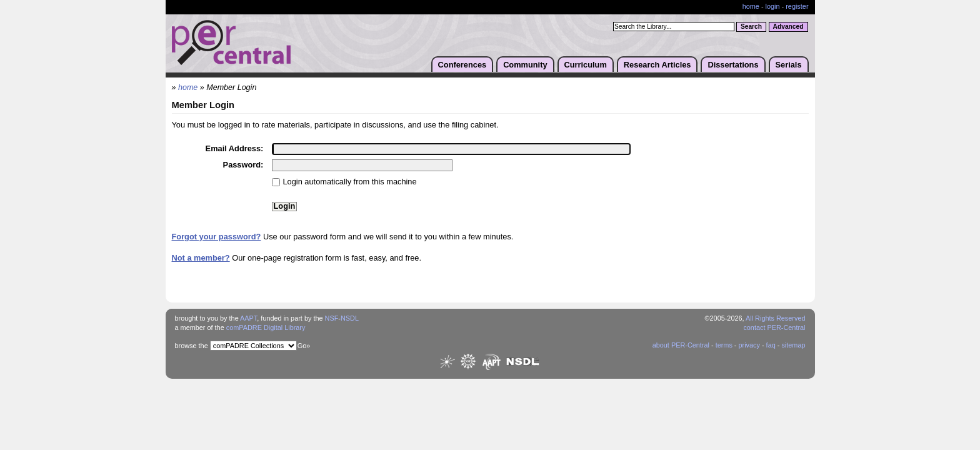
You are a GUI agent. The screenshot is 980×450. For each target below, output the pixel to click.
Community (525, 65)
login (773, 6)
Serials (789, 65)
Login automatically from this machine (350, 182)
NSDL (350, 318)
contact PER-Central (774, 327)
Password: (243, 165)
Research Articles (657, 65)
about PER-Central (681, 345)
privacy (749, 345)
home (751, 6)
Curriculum (586, 65)
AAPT (248, 318)
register (797, 6)
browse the (192, 346)
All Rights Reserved (776, 318)
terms (724, 345)
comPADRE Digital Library (266, 327)
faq (771, 345)
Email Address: (235, 148)
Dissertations (733, 65)
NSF (332, 318)
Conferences (462, 65)
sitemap (793, 345)
